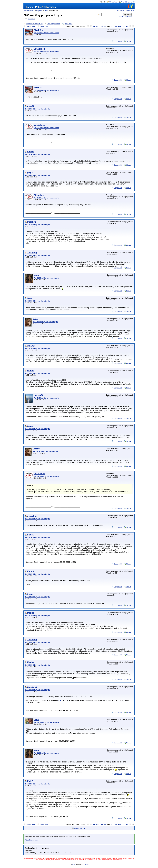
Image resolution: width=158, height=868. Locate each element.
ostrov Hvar (130, 11)
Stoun (30, 298)
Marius (31, 371)
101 (112, 26)
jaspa (30, 172)
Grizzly (36, 319)
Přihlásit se (113, 2)
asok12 (31, 106)
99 (105, 26)
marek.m (32, 222)
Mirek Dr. (38, 30)
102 (116, 26)
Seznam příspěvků (54, 24)
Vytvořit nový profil (128, 2)
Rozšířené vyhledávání (125, 16)
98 (102, 26)
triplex (30, 596)
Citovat (129, 41)
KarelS (31, 573)
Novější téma (31, 26)
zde (60, 702)
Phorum (86, 866)
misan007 (31, 19)
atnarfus (31, 346)
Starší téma (44, 26)
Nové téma (69, 24)
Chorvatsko (120, 11)
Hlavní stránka (29, 11)
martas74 (39, 395)
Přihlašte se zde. (31, 842)
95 (94, 26)
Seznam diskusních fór (34, 24)
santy (37, 275)
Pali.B (30, 783)
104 (123, 26)
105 (127, 26)
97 (99, 26)
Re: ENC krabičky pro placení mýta (46, 33)
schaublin (32, 518)
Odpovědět (118, 41)
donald (31, 152)
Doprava (39, 11)
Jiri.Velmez (39, 49)
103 (119, 26)
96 (97, 26)
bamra (30, 537)
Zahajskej (32, 253)
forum (74, 866)
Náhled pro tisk (80, 830)
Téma (46, 11)
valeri (37, 722)
